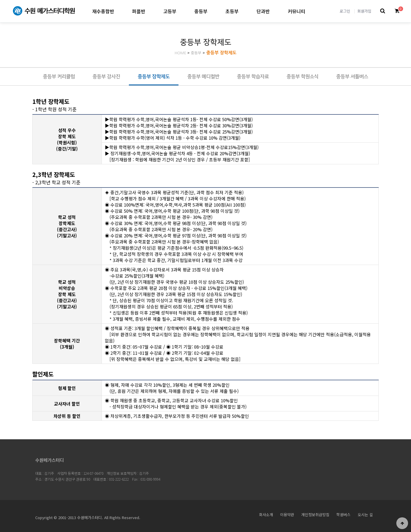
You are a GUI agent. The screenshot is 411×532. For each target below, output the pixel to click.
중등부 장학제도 (221, 53)
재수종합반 (103, 11)
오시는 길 (365, 515)
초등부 (232, 11)
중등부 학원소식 (303, 77)
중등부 (201, 11)
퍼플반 (139, 11)
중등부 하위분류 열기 (212, 11)
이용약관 (287, 515)
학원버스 (343, 515)
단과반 (263, 11)
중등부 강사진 (106, 77)
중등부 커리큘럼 (59, 77)
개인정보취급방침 (315, 515)
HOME (181, 53)
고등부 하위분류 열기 (181, 11)
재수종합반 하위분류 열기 (119, 11)
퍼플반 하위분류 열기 (150, 11)
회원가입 (364, 11)
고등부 (170, 11)
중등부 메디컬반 (203, 77)
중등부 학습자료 (253, 77)
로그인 (345, 11)
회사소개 (266, 515)
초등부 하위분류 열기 (244, 11)
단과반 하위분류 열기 (275, 11)
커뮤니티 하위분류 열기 (310, 11)
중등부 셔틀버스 (352, 77)
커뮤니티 (297, 11)
